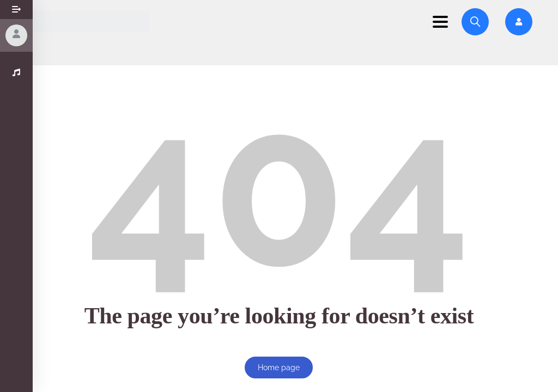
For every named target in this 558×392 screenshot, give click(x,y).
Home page (279, 367)
